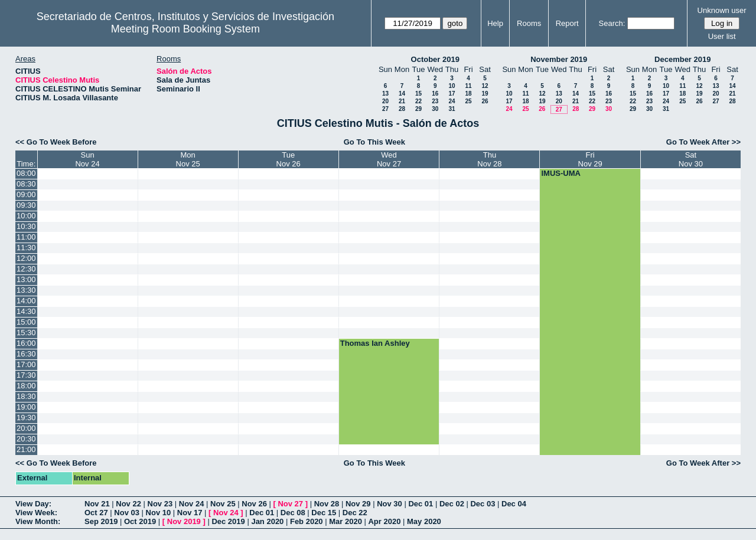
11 (468, 86)
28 (402, 109)
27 (385, 109)
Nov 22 (128, 504)
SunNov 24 (87, 159)
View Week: (36, 513)
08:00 (26, 173)
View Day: (33, 504)
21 (402, 101)
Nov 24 (192, 504)
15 (418, 94)
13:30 (26, 290)
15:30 (26, 333)
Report (567, 23)
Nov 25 (223, 504)
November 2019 (559, 59)
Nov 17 (190, 513)
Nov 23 (160, 504)
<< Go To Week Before (56, 142)
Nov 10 (159, 513)
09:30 (26, 205)
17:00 (26, 364)
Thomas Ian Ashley (375, 343)
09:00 (26, 194)
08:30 (26, 184)
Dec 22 (355, 513)
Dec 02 (452, 504)
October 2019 (435, 59)
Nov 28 (327, 504)
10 (452, 86)
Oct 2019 (140, 521)
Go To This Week (374, 142)
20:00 (26, 428)
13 (385, 94)
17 (452, 94)
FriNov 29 (590, 159)
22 (418, 101)
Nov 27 (290, 504)
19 (485, 94)
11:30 (26, 248)
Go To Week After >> (703, 142)
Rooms (529, 23)
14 (402, 94)
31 (452, 109)
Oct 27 (96, 513)
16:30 (26, 354)
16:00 (26, 343)
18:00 (26, 386)
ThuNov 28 (489, 159)
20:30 (26, 439)
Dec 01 (421, 504)
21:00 (26, 449)
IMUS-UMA (561, 173)
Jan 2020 (267, 521)
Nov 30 (390, 504)
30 (435, 109)
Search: (612, 23)
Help (495, 23)
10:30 (26, 226)
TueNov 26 (289, 159)
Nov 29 (358, 504)
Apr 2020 (384, 521)
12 (485, 86)
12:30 (26, 269)
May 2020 (424, 521)
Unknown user (722, 10)
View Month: (38, 521)
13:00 (26, 279)
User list (722, 36)
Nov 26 (254, 504)
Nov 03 (127, 513)
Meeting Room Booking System (185, 29)
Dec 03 (483, 504)
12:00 (26, 258)
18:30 (26, 396)
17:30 (26, 375)
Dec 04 (514, 504)
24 (452, 101)
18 (468, 94)
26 (485, 101)
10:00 (26, 216)
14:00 (26, 301)
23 (435, 101)
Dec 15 (324, 513)
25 (468, 101)
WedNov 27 (389, 159)
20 (385, 101)
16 (435, 94)
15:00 (26, 322)
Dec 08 (293, 513)
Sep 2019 (101, 521)
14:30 (26, 311)
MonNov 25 (188, 159)
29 (418, 109)
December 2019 (682, 59)
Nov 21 (97, 504)
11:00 (26, 237)
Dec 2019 (228, 521)
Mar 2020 (346, 521)
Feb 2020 (307, 521)
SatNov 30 (691, 159)
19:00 (26, 407)
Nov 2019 (184, 521)
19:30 (26, 418)
